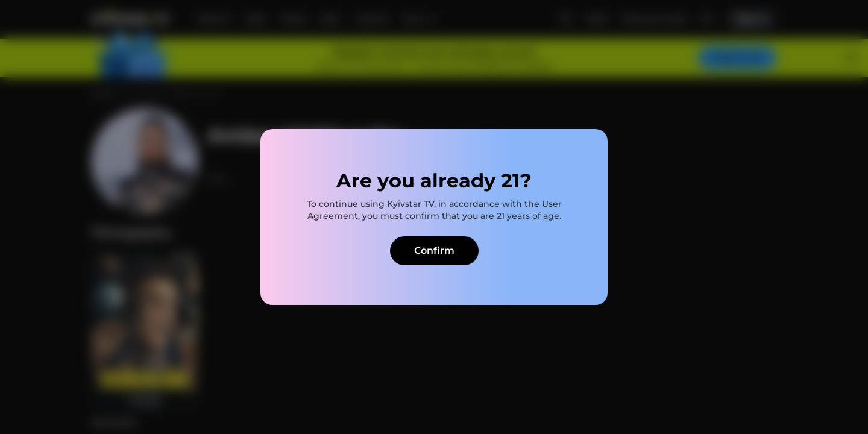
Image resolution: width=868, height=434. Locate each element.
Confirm (434, 250)
